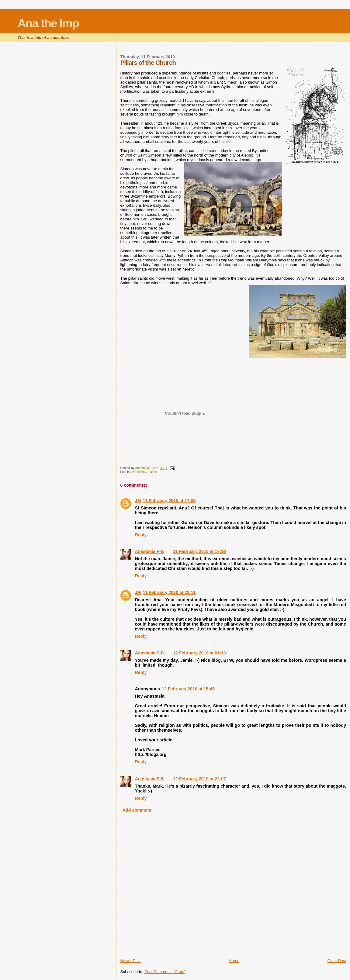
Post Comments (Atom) (165, 972)
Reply (141, 535)
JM (138, 501)
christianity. (139, 472)
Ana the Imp (48, 23)
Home (234, 961)
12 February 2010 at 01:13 (199, 653)
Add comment (137, 810)
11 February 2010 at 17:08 (169, 501)
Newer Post (131, 961)
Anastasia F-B (149, 551)
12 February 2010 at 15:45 (188, 689)
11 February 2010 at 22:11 (169, 592)
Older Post (337, 961)
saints (153, 472)
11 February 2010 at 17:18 (199, 551)
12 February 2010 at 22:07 (199, 779)
